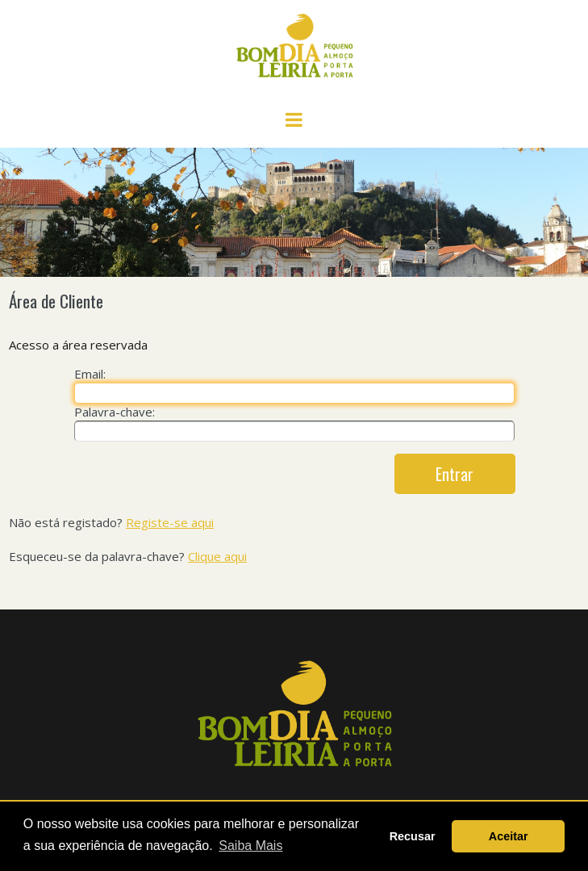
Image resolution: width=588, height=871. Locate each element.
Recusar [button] (413, 836)
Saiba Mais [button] (250, 846)
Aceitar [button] (509, 836)
